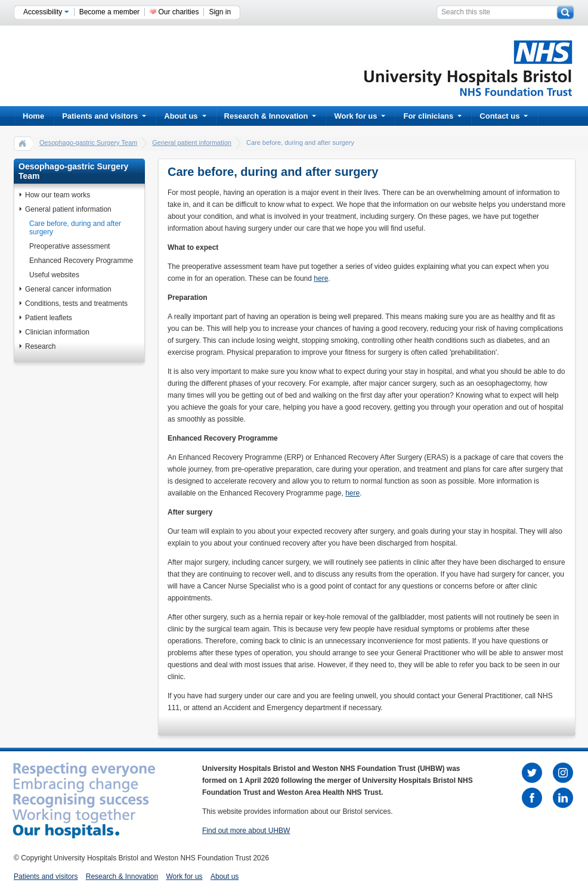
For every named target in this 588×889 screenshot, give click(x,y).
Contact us (504, 116)
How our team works (58, 195)
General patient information (192, 143)
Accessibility (46, 12)
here (321, 278)
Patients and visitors (104, 116)
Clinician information (57, 332)
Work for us (360, 116)
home (23, 143)
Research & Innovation (270, 116)
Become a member (109, 12)
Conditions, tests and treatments (76, 303)
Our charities (178, 12)
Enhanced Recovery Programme (81, 261)
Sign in (220, 12)
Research (40, 346)
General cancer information (68, 289)
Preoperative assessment (69, 246)
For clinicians (432, 116)
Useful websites (54, 275)
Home (33, 116)
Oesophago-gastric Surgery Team (88, 143)
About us (185, 116)
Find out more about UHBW (246, 831)
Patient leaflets (49, 318)
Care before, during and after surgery (75, 228)
